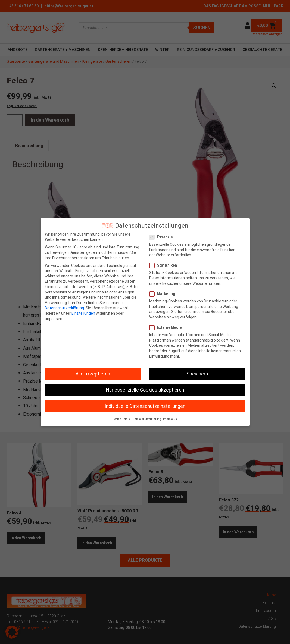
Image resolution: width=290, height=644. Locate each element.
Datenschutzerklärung (64, 308)
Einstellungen (83, 313)
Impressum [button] (170, 419)
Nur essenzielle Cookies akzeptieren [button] (145, 390)
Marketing (164, 294)
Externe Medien (168, 328)
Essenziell (164, 237)
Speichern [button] (197, 374)
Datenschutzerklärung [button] (147, 419)
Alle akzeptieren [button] (93, 374)
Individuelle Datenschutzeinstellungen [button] (145, 406)
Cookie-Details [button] (122, 419)
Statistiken (165, 265)
